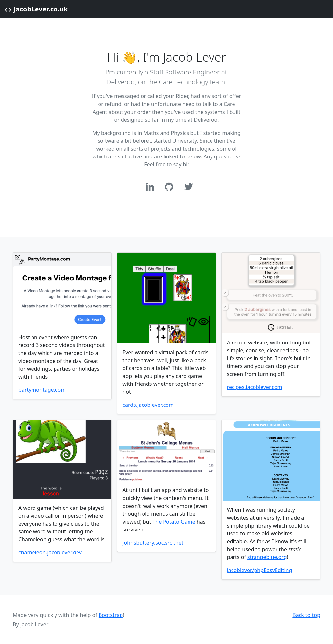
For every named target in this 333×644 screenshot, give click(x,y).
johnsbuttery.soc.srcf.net (153, 543)
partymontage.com (42, 390)
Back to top (306, 615)
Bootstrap (111, 615)
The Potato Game (174, 522)
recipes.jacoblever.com (255, 387)
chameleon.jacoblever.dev (50, 552)
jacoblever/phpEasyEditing (260, 570)
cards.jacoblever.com (148, 405)
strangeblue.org (267, 557)
